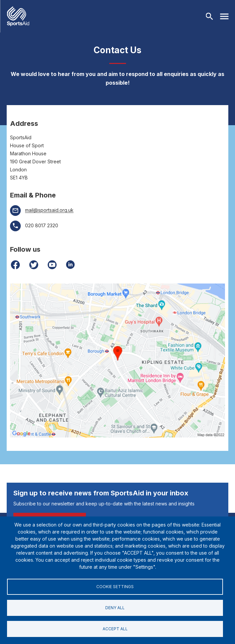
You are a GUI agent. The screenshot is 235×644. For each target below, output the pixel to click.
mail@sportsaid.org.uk (49, 210)
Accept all (115, 629)
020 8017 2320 (42, 225)
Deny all (115, 608)
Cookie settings (115, 587)
